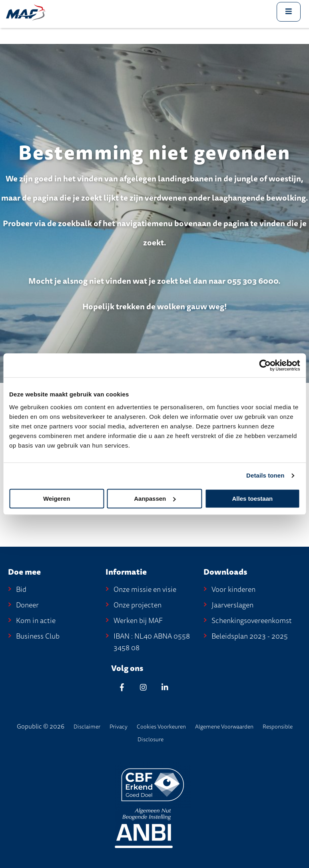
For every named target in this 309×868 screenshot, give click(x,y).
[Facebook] (122, 687)
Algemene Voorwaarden (224, 727)
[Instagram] (144, 687)
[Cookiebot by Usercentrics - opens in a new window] (265, 365)
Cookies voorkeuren (161, 727)
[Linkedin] (165, 687)
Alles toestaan (252, 499)
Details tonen (265, 475)
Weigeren (57, 499)
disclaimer (87, 727)
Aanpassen (155, 499)
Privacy (119, 727)
